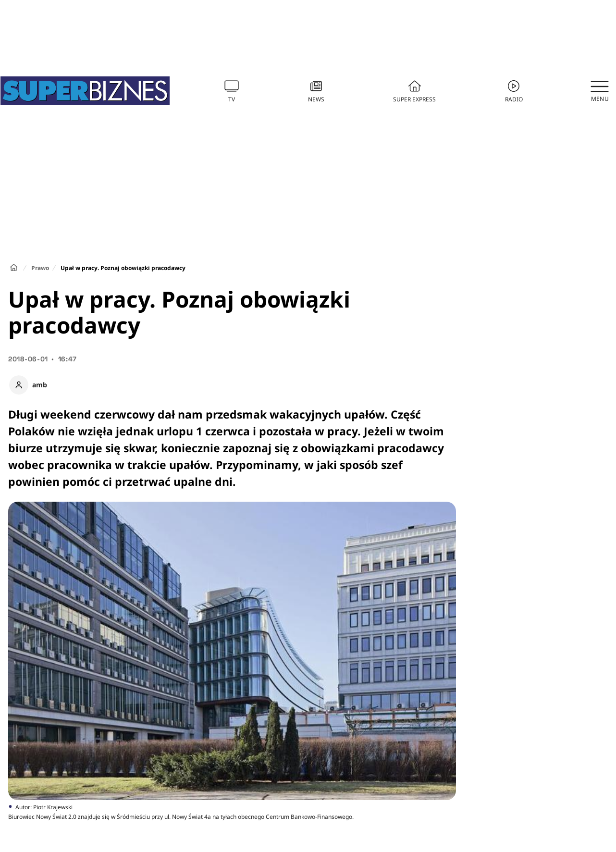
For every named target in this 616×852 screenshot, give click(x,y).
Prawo (40, 268)
